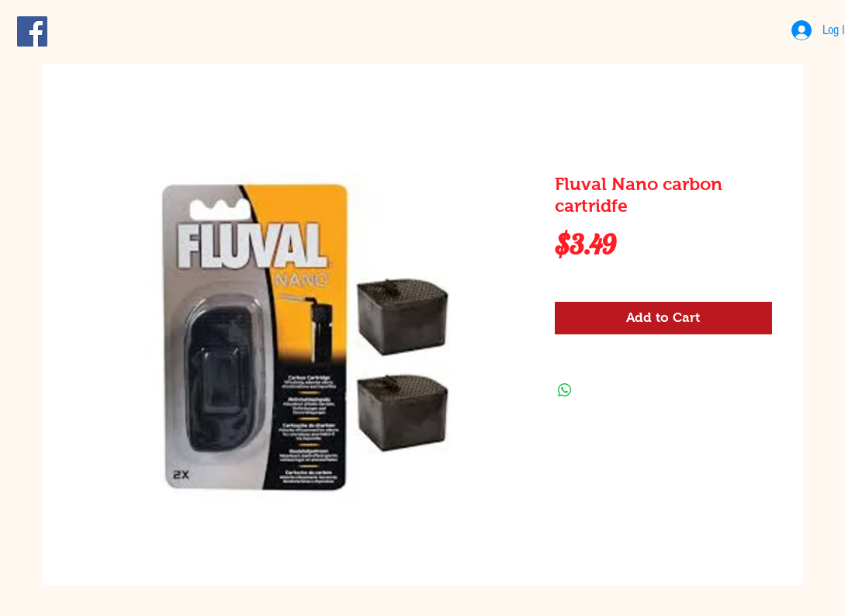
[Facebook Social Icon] (32, 31)
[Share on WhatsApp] (565, 390)
